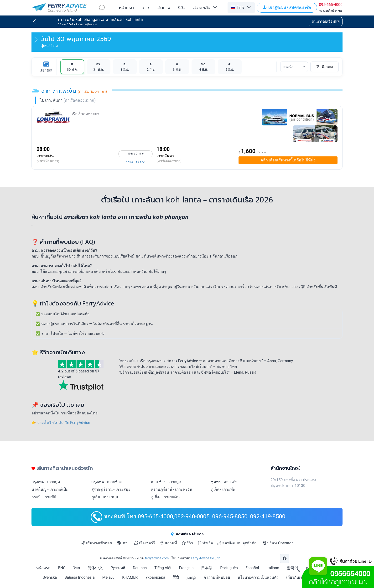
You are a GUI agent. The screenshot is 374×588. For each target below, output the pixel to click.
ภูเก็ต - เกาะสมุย (105, 497)
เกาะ (145, 7)
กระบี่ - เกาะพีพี (44, 497)
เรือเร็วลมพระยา (86, 114)
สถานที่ (169, 543)
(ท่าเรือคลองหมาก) (169, 161)
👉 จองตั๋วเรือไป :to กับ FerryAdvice (61, 423)
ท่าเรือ (205, 543)
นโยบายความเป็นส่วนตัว (258, 577)
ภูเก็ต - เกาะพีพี (223, 489)
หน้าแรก (126, 7)
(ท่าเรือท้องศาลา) (48, 161)
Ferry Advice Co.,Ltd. (206, 558)
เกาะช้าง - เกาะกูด (166, 482)
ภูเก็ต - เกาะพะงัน (165, 497)
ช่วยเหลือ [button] (202, 7)
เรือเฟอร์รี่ (145, 543)
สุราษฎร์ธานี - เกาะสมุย (111, 489)
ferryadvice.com (157, 558)
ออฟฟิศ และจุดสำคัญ (238, 543)
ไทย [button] (238, 7)
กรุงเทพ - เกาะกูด (46, 482)
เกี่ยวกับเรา (295, 577)
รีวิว (182, 7)
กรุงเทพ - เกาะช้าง (106, 482)
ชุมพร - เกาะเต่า (224, 482)
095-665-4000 (331, 5)
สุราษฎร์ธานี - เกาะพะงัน (172, 489)
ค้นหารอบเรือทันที (326, 21)
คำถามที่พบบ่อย (217, 577)
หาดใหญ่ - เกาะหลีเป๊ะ (50, 489)
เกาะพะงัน (45, 156)
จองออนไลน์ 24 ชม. (331, 11)
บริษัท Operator (278, 543)
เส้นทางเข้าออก (97, 543)
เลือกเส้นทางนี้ (288, 160)
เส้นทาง (163, 7)
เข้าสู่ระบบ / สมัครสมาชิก (287, 8)
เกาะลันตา (165, 156)
